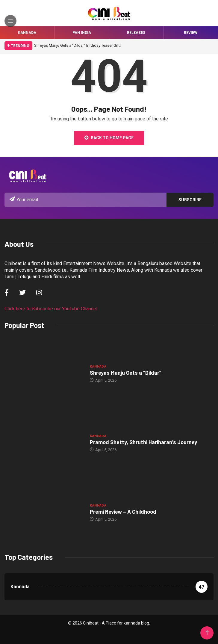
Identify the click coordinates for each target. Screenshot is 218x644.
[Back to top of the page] (207, 633)
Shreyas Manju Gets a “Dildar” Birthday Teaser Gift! (77, 45)
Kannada (27, 33)
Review (191, 33)
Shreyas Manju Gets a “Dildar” (126, 373)
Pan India (82, 33)
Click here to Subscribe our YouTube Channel (51, 309)
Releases (136, 33)
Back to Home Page (109, 138)
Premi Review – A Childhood (123, 512)
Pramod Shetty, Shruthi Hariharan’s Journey (143, 442)
